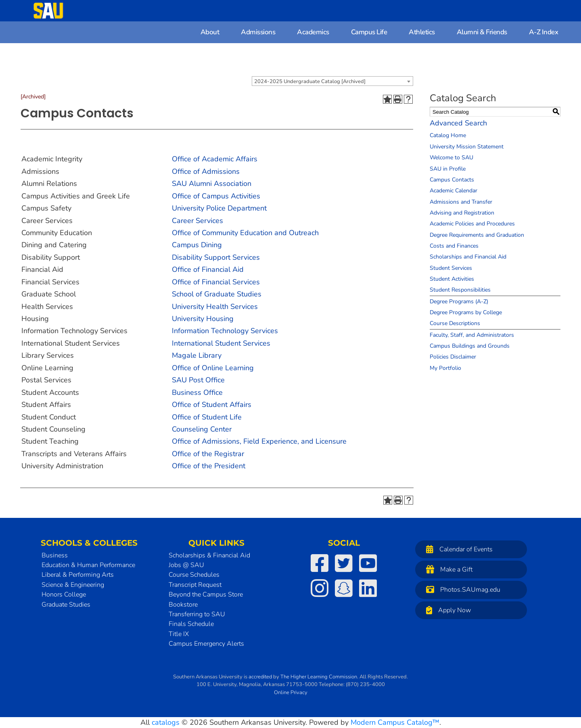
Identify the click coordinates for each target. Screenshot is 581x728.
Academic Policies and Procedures (472, 224)
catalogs (166, 722)
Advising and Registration (462, 213)
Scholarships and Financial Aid (468, 257)
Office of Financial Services (216, 282)
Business (55, 555)
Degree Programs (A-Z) (459, 301)
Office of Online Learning (213, 368)
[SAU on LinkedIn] (368, 588)
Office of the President (209, 466)
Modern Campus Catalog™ (395, 722)
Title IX (179, 634)
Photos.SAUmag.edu (461, 589)
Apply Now (446, 610)
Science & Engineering (73, 585)
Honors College (64, 594)
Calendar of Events (457, 549)
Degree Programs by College (466, 312)
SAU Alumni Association (212, 184)
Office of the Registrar (208, 454)
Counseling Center (202, 429)
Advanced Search (458, 123)
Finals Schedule (191, 624)
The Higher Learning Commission (319, 677)
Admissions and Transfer (461, 202)
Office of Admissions (206, 171)
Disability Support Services (216, 257)
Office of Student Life (207, 417)
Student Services (451, 268)
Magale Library (197, 355)
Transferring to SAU (197, 614)
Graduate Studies (66, 605)
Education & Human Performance (88, 565)
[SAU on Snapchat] (344, 588)
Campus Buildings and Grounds (470, 346)
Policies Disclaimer (453, 357)
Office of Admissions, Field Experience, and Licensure (259, 441)
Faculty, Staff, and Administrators (472, 335)
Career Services (197, 221)
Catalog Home (448, 135)
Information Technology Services (225, 331)
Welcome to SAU (451, 157)
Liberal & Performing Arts (78, 575)
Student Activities (452, 279)
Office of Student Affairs (212, 405)
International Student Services (221, 343)
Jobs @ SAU (186, 565)
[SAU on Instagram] (320, 588)
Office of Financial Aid (208, 269)
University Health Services (215, 307)
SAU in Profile (448, 169)
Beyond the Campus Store (206, 594)
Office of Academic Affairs (215, 159)
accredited (260, 677)
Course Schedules (194, 575)
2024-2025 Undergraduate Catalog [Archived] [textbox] (310, 81)
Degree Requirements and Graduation (477, 235)
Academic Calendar (454, 191)
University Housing (203, 319)
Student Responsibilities (460, 290)
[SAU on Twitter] (344, 563)
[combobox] (332, 81)
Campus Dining (197, 245)
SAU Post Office (198, 380)
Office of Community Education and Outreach (245, 233)
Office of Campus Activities (216, 196)
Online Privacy (291, 693)
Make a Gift (447, 569)
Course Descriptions (455, 323)
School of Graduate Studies (217, 294)
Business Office (197, 392)
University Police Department (219, 208)
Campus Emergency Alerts (206, 644)
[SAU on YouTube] (368, 563)
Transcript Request (195, 585)
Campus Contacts (452, 180)
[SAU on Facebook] (320, 563)
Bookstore (183, 605)
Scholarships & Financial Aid (209, 555)
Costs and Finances (454, 246)
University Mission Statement (467, 147)
